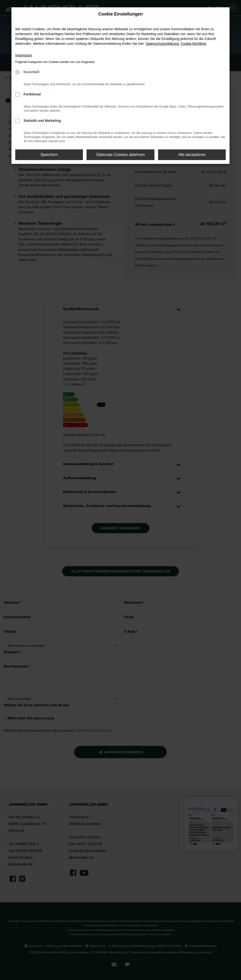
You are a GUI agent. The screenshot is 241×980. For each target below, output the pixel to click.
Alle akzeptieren (192, 155)
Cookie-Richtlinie (193, 44)
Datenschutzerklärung (162, 44)
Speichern (49, 155)
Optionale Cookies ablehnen (120, 155)
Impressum (24, 55)
